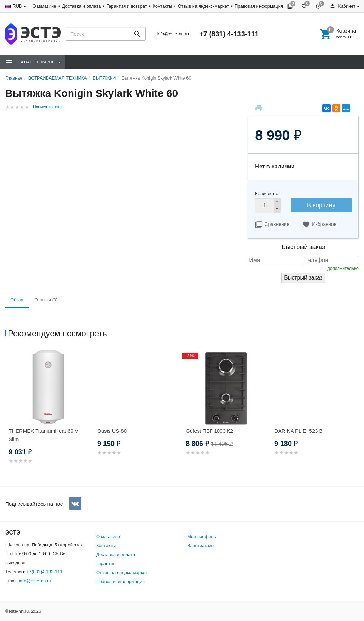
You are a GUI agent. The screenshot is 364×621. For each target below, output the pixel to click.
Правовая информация (259, 6)
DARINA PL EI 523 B (299, 431)
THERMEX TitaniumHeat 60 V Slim (43, 435)
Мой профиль (202, 536)
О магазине (44, 6)
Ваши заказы (201, 545)
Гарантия (106, 563)
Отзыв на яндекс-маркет (203, 6)
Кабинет (343, 6)
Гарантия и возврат (127, 6)
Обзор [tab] (17, 300)
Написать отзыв (48, 107)
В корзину (321, 205)
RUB (17, 6)
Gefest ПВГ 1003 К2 (209, 431)
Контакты (162, 6)
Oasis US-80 (112, 431)
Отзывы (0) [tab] (46, 300)
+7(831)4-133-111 (44, 572)
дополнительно (343, 268)
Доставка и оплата (81, 6)
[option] (49, 415)
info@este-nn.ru (173, 34)
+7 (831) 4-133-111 (229, 34)
